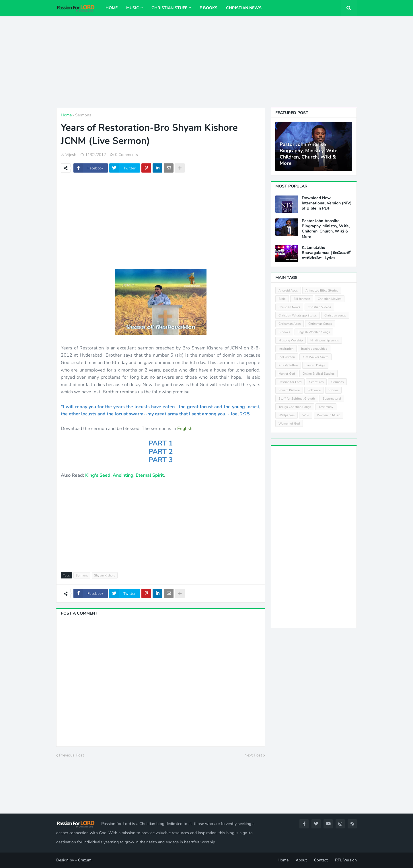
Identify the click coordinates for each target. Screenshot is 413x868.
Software (314, 390)
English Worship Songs (314, 332)
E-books (284, 332)
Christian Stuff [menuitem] (169, 8)
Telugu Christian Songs (295, 407)
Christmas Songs (320, 324)
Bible (282, 299)
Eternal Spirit (150, 475)
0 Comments (126, 155)
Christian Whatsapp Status (298, 315)
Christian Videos (319, 307)
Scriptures (316, 382)
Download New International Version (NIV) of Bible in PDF (327, 203)
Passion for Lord (290, 382)
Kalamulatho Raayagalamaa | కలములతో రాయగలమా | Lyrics (326, 253)
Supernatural (332, 399)
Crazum (85, 860)
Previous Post (72, 755)
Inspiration (286, 349)
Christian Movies (330, 299)
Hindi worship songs (325, 340)
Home (66, 115)
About (301, 860)
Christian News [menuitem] (244, 8)
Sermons (83, 115)
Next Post (253, 755)
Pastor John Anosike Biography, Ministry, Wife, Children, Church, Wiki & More (309, 154)
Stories (333, 390)
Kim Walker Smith (315, 357)
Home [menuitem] (112, 8)
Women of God (289, 424)
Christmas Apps (290, 324)
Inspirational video (314, 349)
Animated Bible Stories (322, 291)
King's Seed (98, 475)
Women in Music (329, 415)
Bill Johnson (302, 299)
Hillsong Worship (291, 340)
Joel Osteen (287, 357)
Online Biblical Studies (318, 374)
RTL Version (346, 860)
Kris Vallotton (288, 365)
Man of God (287, 374)
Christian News (289, 307)
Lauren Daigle (315, 365)
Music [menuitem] (133, 8)
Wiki (306, 415)
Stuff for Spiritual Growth (297, 399)
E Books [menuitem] (209, 8)
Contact (321, 860)
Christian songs (335, 315)
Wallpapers (287, 415)
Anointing (123, 475)
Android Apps (288, 291)
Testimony (326, 407)
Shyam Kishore (105, 575)
